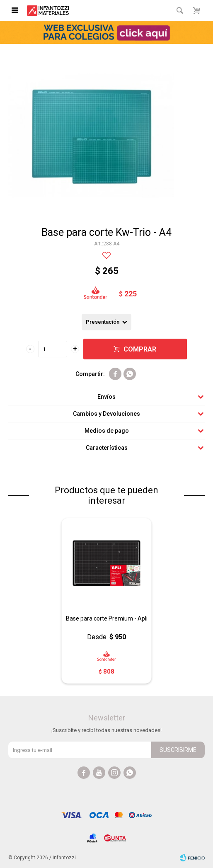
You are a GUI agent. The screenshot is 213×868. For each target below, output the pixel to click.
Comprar (140, 349)
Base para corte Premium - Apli (107, 618)
